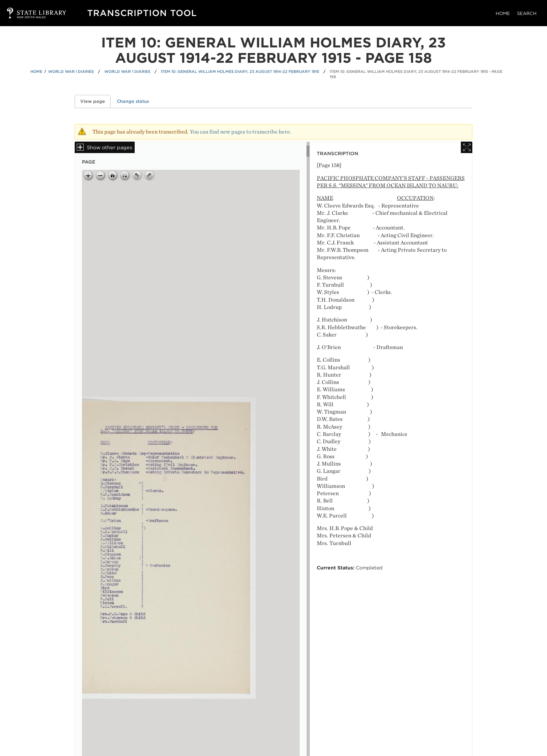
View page (95, 101)
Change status (133, 101)
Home (503, 13)
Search (527, 13)
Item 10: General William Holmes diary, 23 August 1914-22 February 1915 (240, 71)
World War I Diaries (71, 71)
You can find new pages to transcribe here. (241, 132)
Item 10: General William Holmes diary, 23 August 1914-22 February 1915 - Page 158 (416, 74)
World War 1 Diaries (127, 71)
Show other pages (110, 147)
